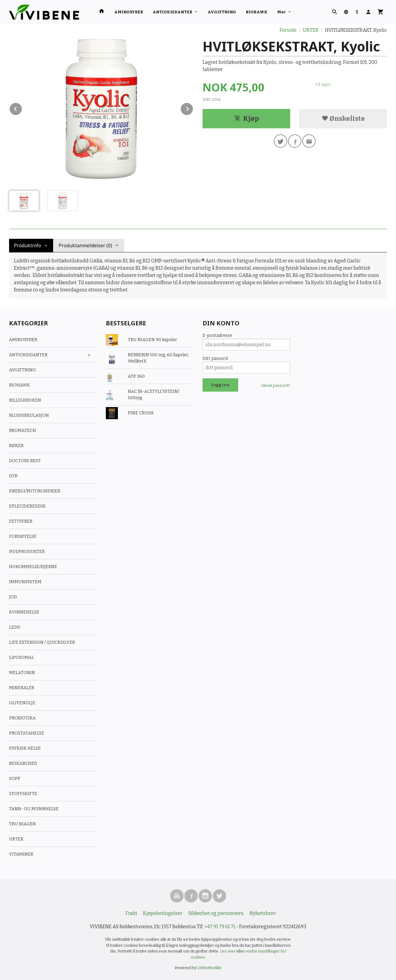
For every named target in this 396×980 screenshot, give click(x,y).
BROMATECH (23, 431)
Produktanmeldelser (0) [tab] (85, 245)
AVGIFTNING (222, 12)
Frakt (131, 913)
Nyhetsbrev (263, 913)
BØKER (16, 446)
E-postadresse (217, 335)
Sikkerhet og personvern (216, 913)
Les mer (228, 951)
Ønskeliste (343, 118)
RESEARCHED (23, 763)
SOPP (15, 779)
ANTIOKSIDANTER (172, 12)
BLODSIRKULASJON (29, 415)
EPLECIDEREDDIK (27, 506)
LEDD (15, 627)
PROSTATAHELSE (27, 733)
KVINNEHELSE (24, 612)
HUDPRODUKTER (27, 552)
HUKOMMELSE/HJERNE (33, 567)
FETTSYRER (21, 521)
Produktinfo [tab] (28, 245)
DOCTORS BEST (25, 461)
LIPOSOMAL (22, 658)
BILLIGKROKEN (25, 400)
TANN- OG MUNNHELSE (34, 809)
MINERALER (22, 688)
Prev (22, 108)
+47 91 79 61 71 (220, 927)
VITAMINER (21, 854)
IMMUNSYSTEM (25, 582)
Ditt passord (215, 358)
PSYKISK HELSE (25, 748)
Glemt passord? (276, 385)
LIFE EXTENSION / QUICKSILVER (42, 642)
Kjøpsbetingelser (163, 913)
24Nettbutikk (209, 968)
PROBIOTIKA (22, 718)
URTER (16, 839)
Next (193, 108)
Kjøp (247, 118)
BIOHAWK (257, 12)
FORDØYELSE (23, 536)
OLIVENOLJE (22, 703)
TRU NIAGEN (23, 824)
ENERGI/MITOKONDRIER (35, 491)
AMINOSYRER (129, 12)
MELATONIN (22, 673)
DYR (13, 476)
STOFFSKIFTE (23, 794)
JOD (13, 597)
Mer (281, 12)
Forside (288, 30)
